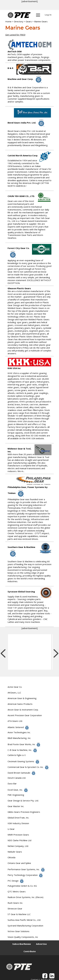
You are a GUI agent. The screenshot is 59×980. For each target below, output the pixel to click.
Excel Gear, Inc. (18, 790)
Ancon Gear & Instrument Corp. (23, 710)
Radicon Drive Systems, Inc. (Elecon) (25, 897)
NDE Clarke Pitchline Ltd (19, 840)
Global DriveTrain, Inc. (18, 818)
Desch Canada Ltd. (17, 778)
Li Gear (11, 829)
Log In (48, 15)
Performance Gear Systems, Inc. (26, 869)
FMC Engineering (16, 795)
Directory (19, 21)
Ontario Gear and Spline (19, 863)
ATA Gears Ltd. (15, 721)
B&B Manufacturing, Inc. (19, 738)
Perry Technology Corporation (25, 875)
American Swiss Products (20, 704)
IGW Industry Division (18, 823)
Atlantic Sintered (18, 727)
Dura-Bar (12, 783)
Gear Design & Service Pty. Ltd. (23, 801)
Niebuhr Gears (15, 852)
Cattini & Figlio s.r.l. (17, 755)
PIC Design (16, 881)
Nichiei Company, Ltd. (18, 846)
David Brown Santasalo (21, 773)
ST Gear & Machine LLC (19, 914)
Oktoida (11, 857)
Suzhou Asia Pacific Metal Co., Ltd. (24, 920)
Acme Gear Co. (15, 687)
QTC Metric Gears (17, 891)
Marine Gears (41, 21)
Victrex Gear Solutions (19, 931)
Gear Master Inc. (16, 806)
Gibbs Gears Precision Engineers (24, 812)
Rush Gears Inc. (15, 903)
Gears (29, 21)
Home (8, 21)
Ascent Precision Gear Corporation (25, 715)
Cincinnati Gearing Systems (23, 761)
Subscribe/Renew (22, 944)
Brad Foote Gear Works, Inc (24, 744)
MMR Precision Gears (18, 835)
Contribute (30, 951)
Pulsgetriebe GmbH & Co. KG (22, 886)
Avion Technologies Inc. (19, 732)
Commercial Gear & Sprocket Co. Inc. (28, 767)
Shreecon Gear (15, 909)
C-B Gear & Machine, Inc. (22, 750)
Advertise (41, 944)
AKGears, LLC (14, 693)
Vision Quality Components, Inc (23, 937)
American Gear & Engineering (22, 698)
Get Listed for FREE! (15, 35)
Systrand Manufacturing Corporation (25, 926)
